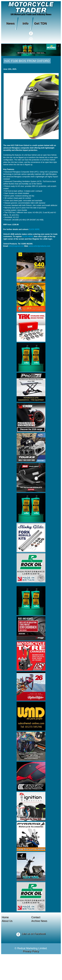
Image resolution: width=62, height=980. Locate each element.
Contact (36, 917)
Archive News (39, 921)
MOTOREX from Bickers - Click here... (31, 53)
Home (5, 917)
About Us (7, 921)
